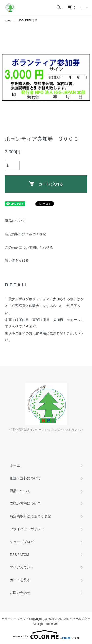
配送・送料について (25, 478)
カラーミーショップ (15, 619)
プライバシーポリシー (27, 529)
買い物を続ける (17, 260)
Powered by (46, 635)
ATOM (24, 555)
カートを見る (20, 580)
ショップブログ (22, 542)
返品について (15, 221)
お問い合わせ (20, 593)
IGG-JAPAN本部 (28, 21)
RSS (13, 555)
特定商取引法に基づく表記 (26, 234)
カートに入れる (46, 184)
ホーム (9, 21)
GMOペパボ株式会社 (76, 619)
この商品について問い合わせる (29, 247)
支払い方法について (25, 503)
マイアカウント (22, 567)
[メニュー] (85, 7)
